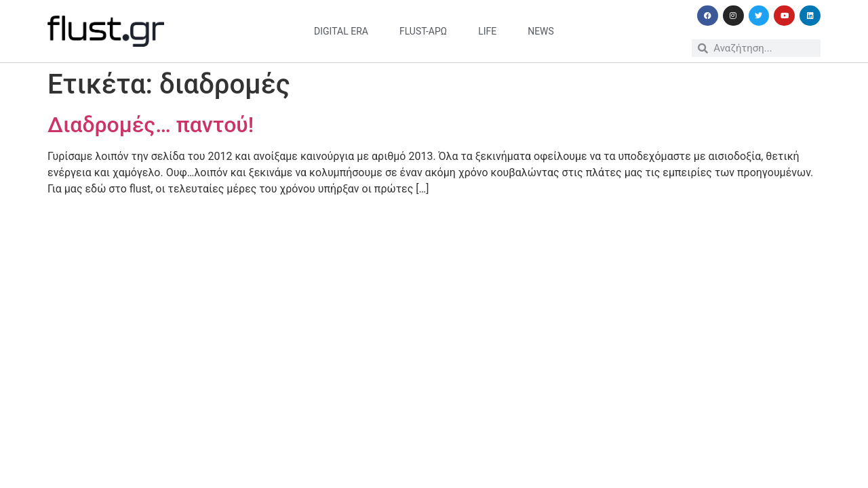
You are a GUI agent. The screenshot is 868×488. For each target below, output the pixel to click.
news (541, 31)
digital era (341, 31)
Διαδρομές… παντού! (151, 125)
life (487, 31)
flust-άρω (423, 31)
